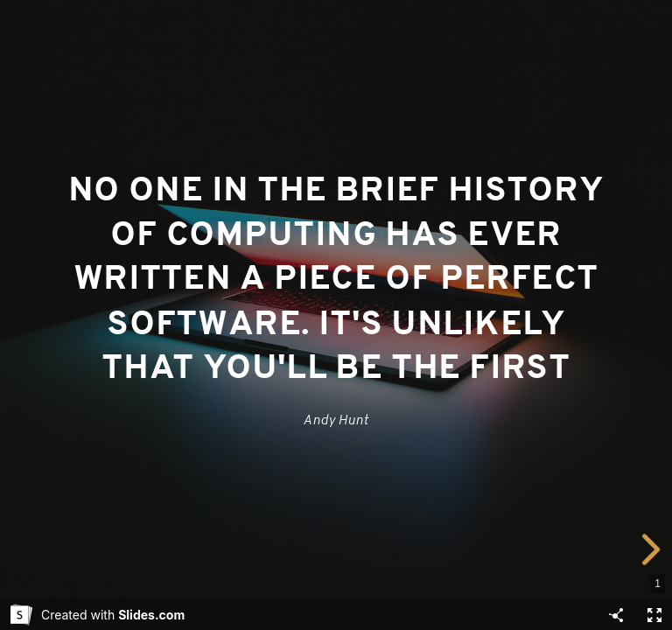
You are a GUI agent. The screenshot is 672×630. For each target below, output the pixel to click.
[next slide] (652, 549)
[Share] (616, 615)
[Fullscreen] (654, 615)
